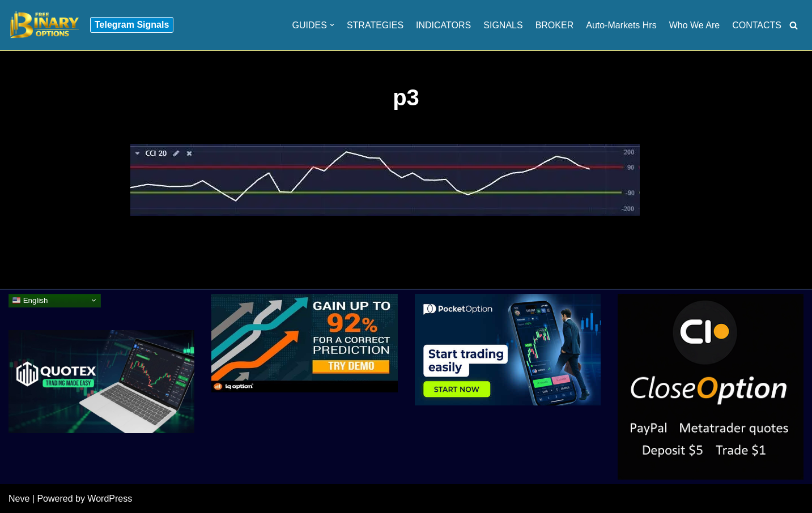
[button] (332, 25)
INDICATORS (443, 25)
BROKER (555, 25)
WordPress (110, 499)
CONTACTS (757, 25)
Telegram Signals (132, 25)
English (30, 300)
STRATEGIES (375, 25)
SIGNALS (503, 25)
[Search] (794, 25)
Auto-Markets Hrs (621, 25)
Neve (19, 499)
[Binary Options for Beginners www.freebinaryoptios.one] (44, 25)
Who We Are (695, 25)
